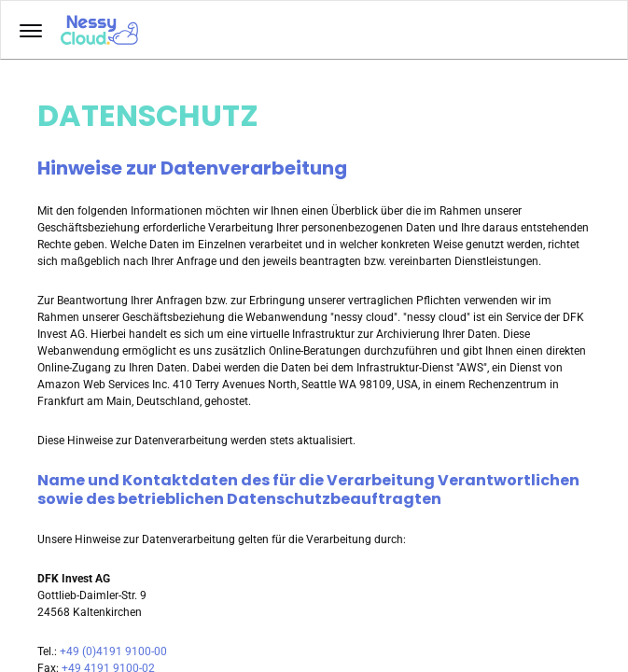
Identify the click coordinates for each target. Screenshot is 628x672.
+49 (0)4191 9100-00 (113, 651)
